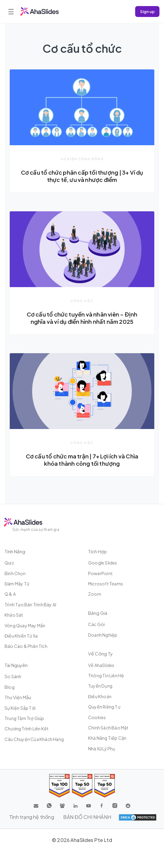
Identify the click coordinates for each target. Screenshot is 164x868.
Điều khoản (100, 696)
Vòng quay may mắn (25, 625)
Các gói (96, 624)
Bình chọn (15, 573)
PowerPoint (100, 573)
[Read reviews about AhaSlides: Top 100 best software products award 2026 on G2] (59, 786)
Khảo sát (14, 615)
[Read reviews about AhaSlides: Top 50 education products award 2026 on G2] (82, 786)
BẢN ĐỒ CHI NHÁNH (87, 817)
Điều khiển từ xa (21, 636)
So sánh (13, 676)
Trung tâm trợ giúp (24, 718)
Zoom (95, 594)
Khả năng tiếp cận (107, 738)
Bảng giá (98, 613)
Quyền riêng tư (104, 707)
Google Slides (103, 563)
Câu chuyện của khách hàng (34, 739)
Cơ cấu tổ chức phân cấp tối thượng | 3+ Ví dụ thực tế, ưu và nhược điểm (82, 176)
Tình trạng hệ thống (32, 817)
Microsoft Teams (106, 584)
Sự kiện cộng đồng (82, 159)
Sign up (147, 11)
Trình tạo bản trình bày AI (30, 605)
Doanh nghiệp (103, 635)
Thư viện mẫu (18, 697)
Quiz (9, 563)
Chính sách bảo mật (108, 728)
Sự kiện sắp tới (20, 708)
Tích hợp (97, 551)
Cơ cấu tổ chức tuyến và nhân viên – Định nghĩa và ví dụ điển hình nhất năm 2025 (82, 318)
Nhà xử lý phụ (102, 749)
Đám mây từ (17, 584)
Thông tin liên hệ (106, 675)
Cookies (97, 717)
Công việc (82, 301)
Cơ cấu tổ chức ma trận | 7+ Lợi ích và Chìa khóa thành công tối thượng (82, 460)
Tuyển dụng (100, 686)
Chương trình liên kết (27, 729)
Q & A (10, 594)
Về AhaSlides (101, 665)
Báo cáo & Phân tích (26, 646)
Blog (10, 687)
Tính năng (15, 551)
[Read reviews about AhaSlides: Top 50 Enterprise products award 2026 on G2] (105, 786)
